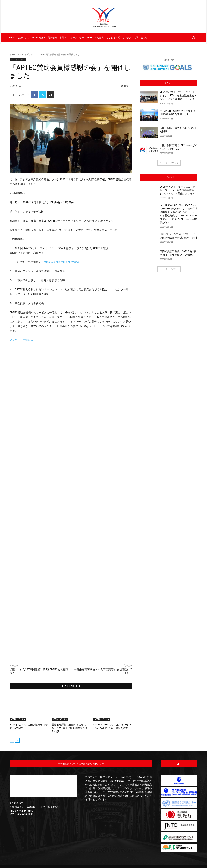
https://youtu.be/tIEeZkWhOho (61, 262)
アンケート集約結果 (21, 340)
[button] (193, 38)
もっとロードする (169, 163)
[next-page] (17, 736)
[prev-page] (12, 736)
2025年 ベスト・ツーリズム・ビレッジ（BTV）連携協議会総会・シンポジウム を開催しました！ (178, 96)
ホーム (13, 54)
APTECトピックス (27, 54)
